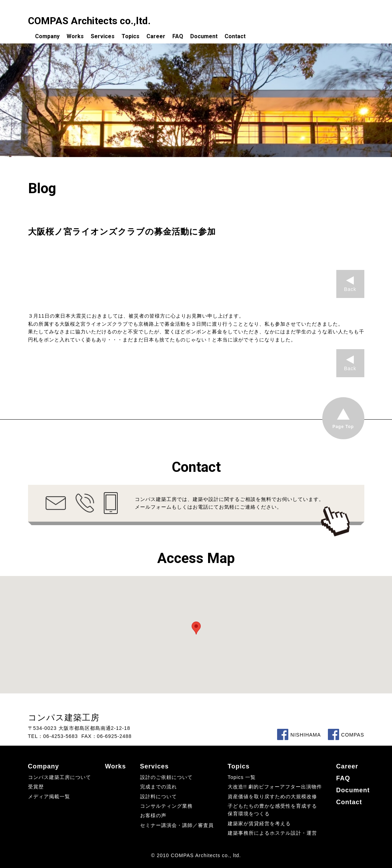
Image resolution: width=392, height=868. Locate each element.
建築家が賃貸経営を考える (259, 823)
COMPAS (346, 735)
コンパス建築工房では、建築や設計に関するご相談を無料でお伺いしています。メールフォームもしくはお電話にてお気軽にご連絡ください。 (229, 503)
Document (204, 36)
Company (47, 36)
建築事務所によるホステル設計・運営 (272, 833)
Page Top (343, 427)
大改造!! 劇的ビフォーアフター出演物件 (275, 787)
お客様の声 (153, 815)
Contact (235, 36)
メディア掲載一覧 (49, 796)
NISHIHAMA (299, 735)
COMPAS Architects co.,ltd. (89, 21)
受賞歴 (36, 787)
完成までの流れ (159, 787)
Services (103, 36)
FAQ (178, 36)
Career (156, 36)
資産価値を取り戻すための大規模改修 (272, 796)
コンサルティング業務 (166, 806)
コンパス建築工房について (60, 777)
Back (350, 289)
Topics (130, 36)
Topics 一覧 (242, 777)
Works (75, 36)
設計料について (159, 796)
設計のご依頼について (166, 777)
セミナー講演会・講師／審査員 (177, 825)
